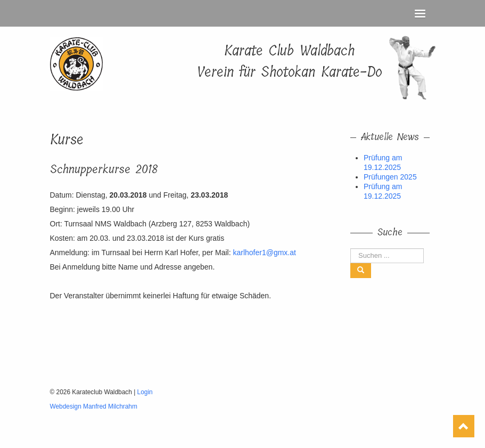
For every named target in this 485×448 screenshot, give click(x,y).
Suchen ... (351, 249)
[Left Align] (361, 271)
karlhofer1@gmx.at (264, 252)
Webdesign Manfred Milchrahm (94, 406)
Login (145, 392)
